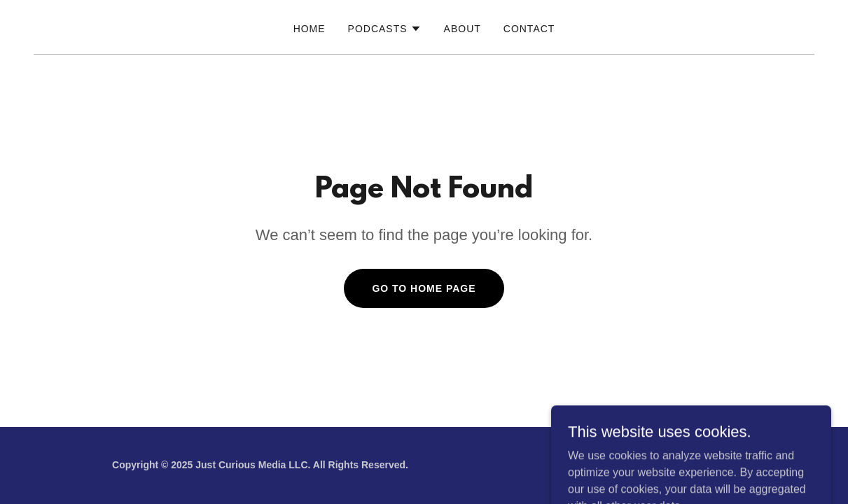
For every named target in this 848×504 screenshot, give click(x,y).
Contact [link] (529, 29)
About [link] (463, 29)
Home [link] (310, 29)
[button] (385, 29)
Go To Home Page (424, 288)
